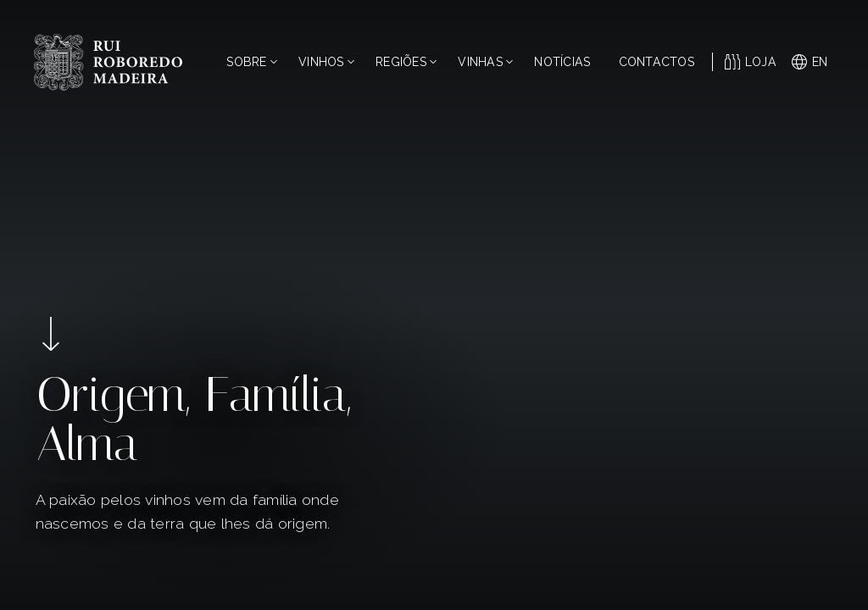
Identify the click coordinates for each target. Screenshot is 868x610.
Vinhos (326, 62)
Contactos (657, 62)
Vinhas (485, 62)
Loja (751, 62)
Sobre (251, 62)
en (810, 62)
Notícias (562, 62)
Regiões (406, 62)
